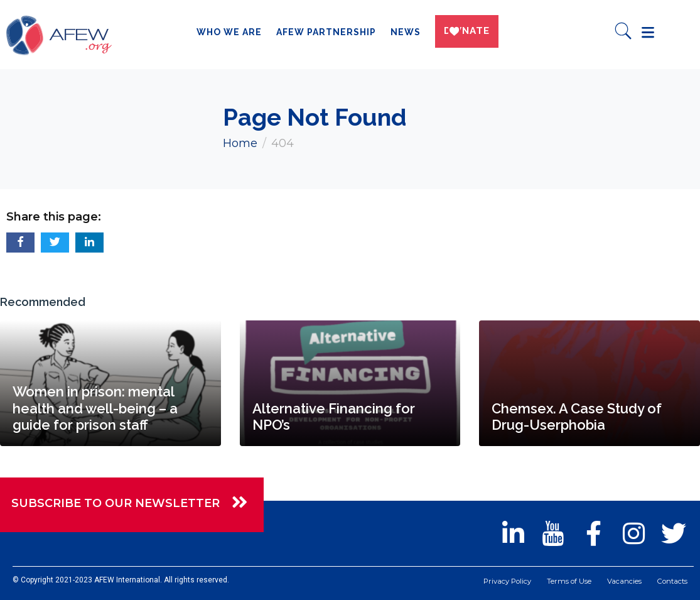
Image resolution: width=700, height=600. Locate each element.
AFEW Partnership (322, 32)
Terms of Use (566, 582)
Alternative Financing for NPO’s (334, 417)
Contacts (671, 582)
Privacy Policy (502, 582)
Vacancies (622, 582)
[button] (20, 243)
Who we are (225, 32)
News (402, 32)
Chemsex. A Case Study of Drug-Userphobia (577, 417)
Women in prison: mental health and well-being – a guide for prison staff (95, 408)
